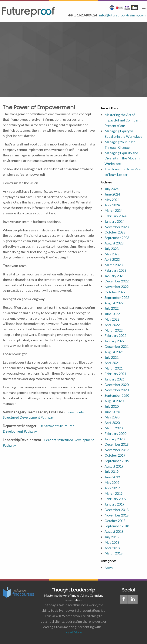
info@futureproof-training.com (122, 15)
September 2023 (117, 238)
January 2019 (114, 504)
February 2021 (115, 374)
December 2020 (117, 385)
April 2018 (112, 548)
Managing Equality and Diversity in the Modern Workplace (122, 158)
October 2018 (115, 521)
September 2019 (117, 461)
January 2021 (114, 379)
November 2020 (117, 390)
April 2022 (112, 325)
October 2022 (115, 292)
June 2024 (112, 194)
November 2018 (117, 515)
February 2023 (115, 270)
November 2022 (117, 287)
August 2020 (114, 401)
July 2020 (112, 406)
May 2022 (112, 319)
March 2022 (114, 330)
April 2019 (112, 488)
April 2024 (112, 205)
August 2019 (114, 466)
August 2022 (114, 303)
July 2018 (112, 537)
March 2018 (114, 553)
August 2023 (114, 243)
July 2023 (112, 249)
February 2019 (115, 499)
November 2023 (117, 227)
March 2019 (114, 493)
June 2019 (112, 477)
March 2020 (114, 428)
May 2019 (112, 482)
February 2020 (115, 434)
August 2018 (114, 531)
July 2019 (112, 472)
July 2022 (112, 308)
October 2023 (115, 232)
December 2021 (117, 346)
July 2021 (112, 357)
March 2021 (114, 368)
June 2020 (112, 412)
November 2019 (117, 450)
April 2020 (112, 423)
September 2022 (117, 298)
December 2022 (117, 281)
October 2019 (115, 455)
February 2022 (115, 336)
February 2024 (115, 216)
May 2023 (112, 254)
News (109, 567)
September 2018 (117, 526)
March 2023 (114, 265)
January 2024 (114, 221)
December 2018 (117, 510)
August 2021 (114, 352)
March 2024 (114, 210)
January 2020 (114, 439)
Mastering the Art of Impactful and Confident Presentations (123, 120)
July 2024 (112, 189)
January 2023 (114, 276)
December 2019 (117, 444)
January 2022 (114, 341)
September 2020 (117, 395)
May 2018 (112, 542)
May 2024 (112, 200)
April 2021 (112, 363)
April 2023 (112, 259)
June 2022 (112, 314)
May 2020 (112, 417)
